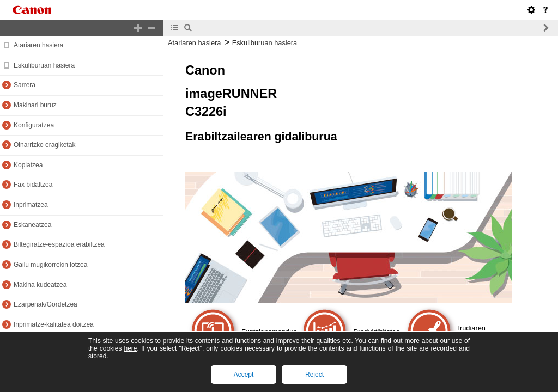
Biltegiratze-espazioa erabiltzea (59, 244)
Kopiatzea (28, 165)
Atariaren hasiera (38, 45)
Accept (244, 375)
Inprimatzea (31, 205)
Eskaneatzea (32, 225)
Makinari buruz (35, 105)
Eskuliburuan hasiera (44, 65)
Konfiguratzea (34, 125)
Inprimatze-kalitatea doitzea (54, 324)
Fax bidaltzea (33, 185)
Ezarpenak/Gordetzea (46, 304)
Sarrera (25, 85)
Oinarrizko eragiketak (44, 145)
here (130, 348)
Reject (314, 375)
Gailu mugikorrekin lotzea (50, 265)
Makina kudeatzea (40, 285)
